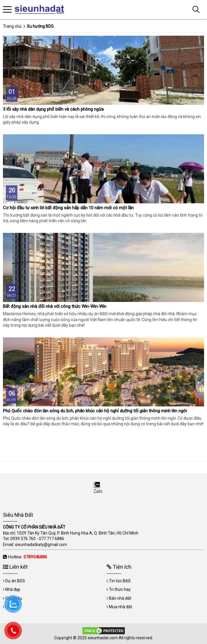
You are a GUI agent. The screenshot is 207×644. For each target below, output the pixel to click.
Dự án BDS (15, 581)
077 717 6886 (52, 539)
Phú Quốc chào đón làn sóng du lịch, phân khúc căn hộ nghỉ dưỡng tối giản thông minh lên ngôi (95, 411)
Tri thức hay (120, 589)
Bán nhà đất (120, 598)
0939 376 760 (23, 539)
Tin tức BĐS (120, 581)
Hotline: (28, 557)
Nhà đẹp (13, 589)
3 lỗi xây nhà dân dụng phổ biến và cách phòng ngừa (53, 109)
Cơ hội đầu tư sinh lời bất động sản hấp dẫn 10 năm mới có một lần (68, 208)
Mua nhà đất (121, 607)
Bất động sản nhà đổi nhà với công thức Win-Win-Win (55, 306)
